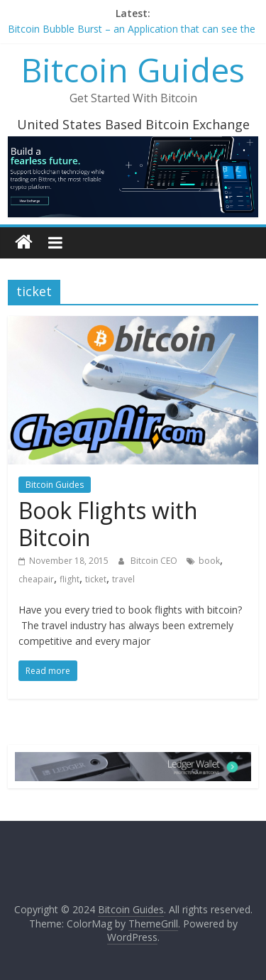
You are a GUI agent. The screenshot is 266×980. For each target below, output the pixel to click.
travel (123, 579)
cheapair (36, 579)
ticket (96, 579)
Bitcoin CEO (155, 561)
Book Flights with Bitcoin (108, 524)
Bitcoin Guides (133, 70)
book (209, 561)
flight (70, 579)
